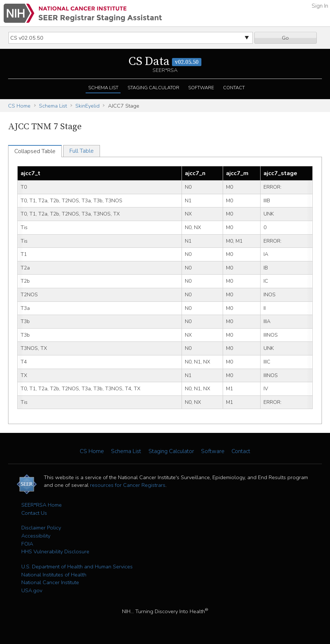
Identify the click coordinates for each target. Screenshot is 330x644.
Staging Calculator (153, 88)
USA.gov (32, 590)
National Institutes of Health (54, 575)
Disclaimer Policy (41, 528)
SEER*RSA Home (42, 505)
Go (285, 38)
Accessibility (36, 536)
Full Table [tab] (82, 151)
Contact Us (34, 513)
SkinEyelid (87, 106)
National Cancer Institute (50, 582)
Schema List (103, 88)
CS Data (165, 62)
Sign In (320, 6)
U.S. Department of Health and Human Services (77, 567)
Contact (234, 88)
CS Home (19, 106)
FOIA (27, 544)
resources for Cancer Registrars (128, 485)
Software (201, 88)
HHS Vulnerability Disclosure (55, 551)
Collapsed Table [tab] (35, 151)
